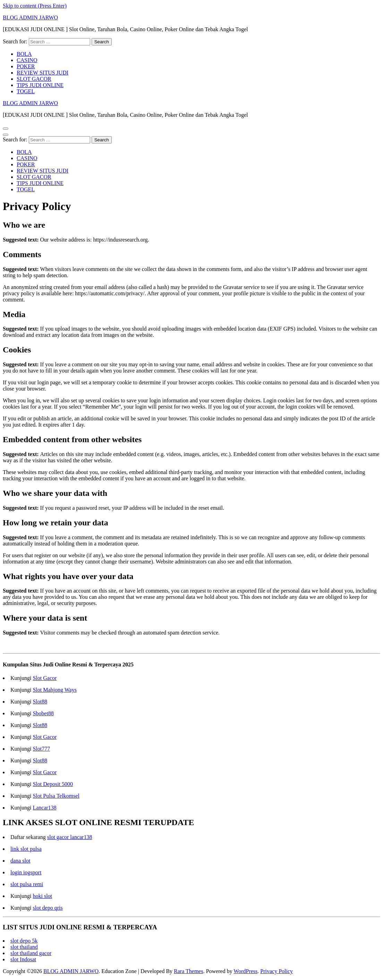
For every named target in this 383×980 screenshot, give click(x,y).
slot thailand (24, 947)
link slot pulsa (26, 849)
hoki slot (42, 896)
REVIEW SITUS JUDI (42, 73)
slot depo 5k (24, 941)
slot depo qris (48, 908)
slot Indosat (23, 959)
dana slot (20, 861)
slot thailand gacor (31, 953)
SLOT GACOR (34, 79)
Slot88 (40, 702)
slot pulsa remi (27, 884)
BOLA (24, 54)
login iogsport (26, 872)
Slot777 (41, 749)
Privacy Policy (276, 971)
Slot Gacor (45, 678)
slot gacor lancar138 (70, 837)
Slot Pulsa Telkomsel (56, 796)
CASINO (27, 60)
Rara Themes (189, 971)
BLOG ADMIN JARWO (30, 17)
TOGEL (26, 91)
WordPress (245, 971)
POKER (26, 66)
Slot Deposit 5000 (53, 784)
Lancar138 (44, 808)
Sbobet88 (43, 713)
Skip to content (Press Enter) (35, 6)
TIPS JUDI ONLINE (40, 85)
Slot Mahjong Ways (54, 690)
